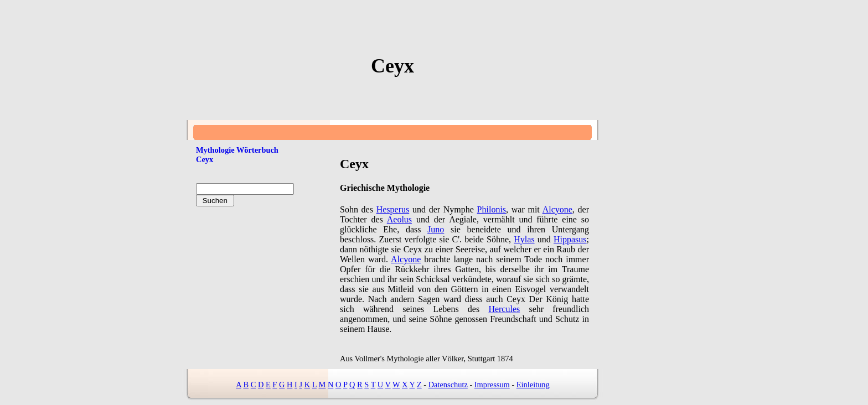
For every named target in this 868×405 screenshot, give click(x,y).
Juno (436, 229)
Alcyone (557, 209)
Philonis (492, 209)
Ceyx (205, 159)
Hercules (504, 309)
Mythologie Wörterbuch (237, 150)
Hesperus (393, 209)
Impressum (492, 385)
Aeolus (399, 219)
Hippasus (570, 239)
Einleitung (533, 385)
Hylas (524, 239)
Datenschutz (448, 385)
